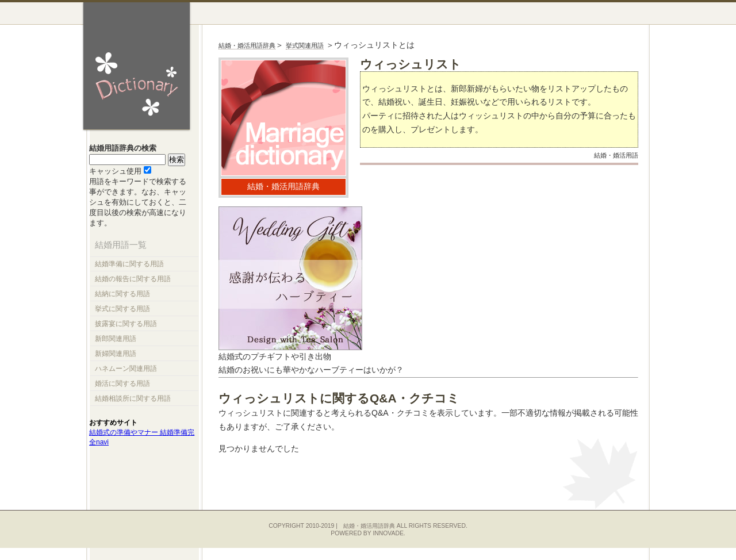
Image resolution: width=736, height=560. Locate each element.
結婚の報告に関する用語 (133, 279)
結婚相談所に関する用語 (133, 398)
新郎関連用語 (116, 339)
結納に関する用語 (122, 294)
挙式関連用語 (305, 45)
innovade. (389, 533)
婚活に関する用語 (122, 383)
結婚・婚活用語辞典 (247, 45)
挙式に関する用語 (122, 309)
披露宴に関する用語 (126, 324)
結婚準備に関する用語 (129, 264)
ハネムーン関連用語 (126, 369)
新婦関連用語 (116, 354)
